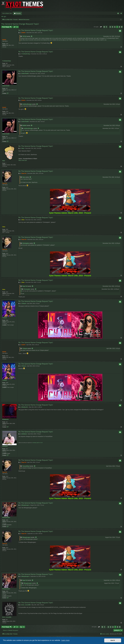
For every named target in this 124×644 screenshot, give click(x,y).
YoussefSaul (26, 466)
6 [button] (115, 27)
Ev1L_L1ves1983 (7, 617)
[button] (101, 27)
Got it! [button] (113, 640)
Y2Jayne (5, 318)
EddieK (4, 40)
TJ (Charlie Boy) (7, 61)
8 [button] (119, 27)
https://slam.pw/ (23, 160)
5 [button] (112, 27)
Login (5, 16)
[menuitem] (118, 13)
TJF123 (24, 36)
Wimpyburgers (6, 517)
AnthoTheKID (6, 86)
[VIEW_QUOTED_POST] (32, 36)
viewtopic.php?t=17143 (38, 443)
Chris (4, 227)
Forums (18, 13)
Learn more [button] (65, 640)
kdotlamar (5, 446)
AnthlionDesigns (27, 104)
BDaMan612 (5, 419)
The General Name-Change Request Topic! (20, 24)
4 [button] (110, 27)
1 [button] (106, 27)
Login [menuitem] (122, 14)
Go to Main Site (7, 13)
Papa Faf (5, 183)
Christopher (26, 243)
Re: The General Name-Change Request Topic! (36, 30)
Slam (4, 161)
